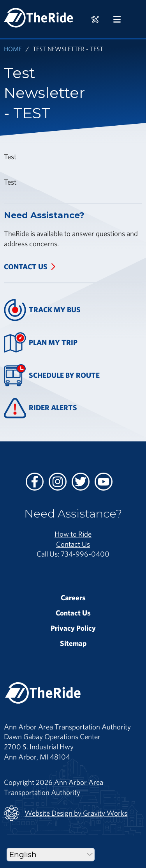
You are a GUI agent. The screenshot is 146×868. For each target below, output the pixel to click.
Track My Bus (42, 310)
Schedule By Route (52, 375)
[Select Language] (51, 855)
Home (13, 49)
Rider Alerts (40, 408)
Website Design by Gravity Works (66, 813)
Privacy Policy (73, 628)
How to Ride (73, 534)
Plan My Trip (41, 342)
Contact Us (26, 267)
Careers (73, 598)
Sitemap (73, 643)
